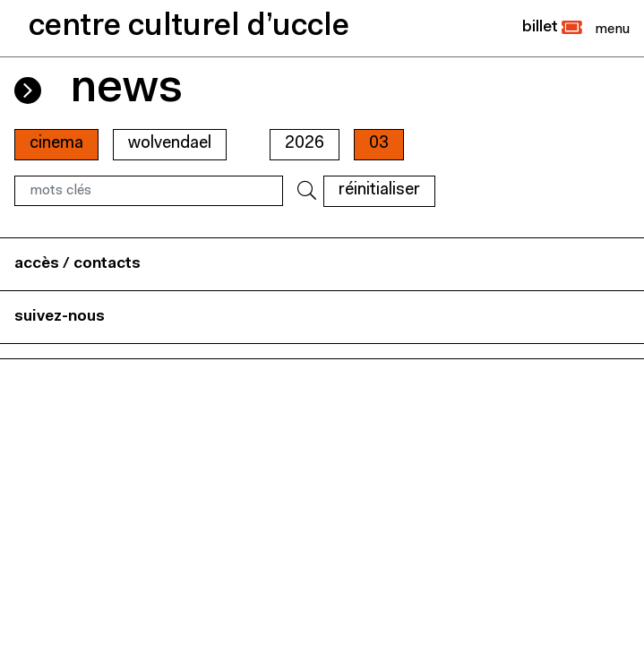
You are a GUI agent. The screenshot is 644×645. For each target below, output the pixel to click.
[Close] (612, 29)
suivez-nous (60, 317)
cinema (56, 144)
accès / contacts (77, 264)
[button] (552, 28)
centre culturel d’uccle (189, 27)
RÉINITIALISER (379, 190)
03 (379, 144)
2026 (305, 144)
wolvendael (170, 144)
